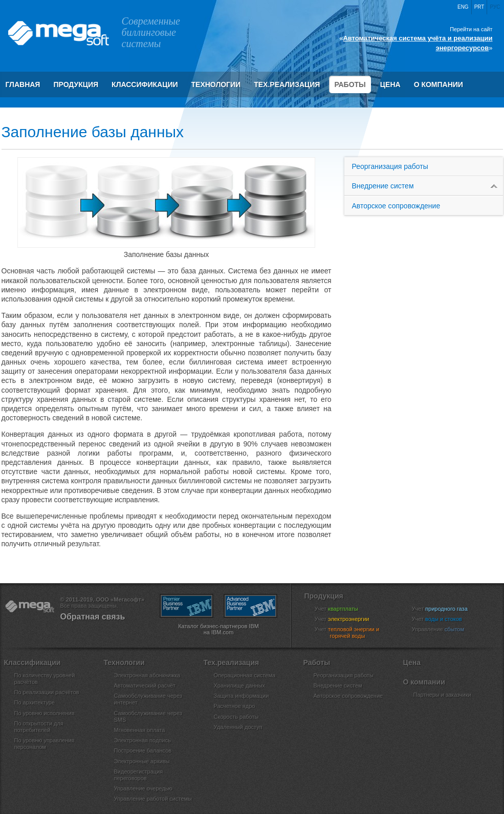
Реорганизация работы (390, 166)
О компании (439, 84)
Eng (463, 7)
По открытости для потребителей (39, 727)
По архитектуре (35, 702)
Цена (390, 84)
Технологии (216, 84)
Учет (343, 609)
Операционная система (245, 675)
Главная (23, 84)
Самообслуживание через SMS (148, 716)
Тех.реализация (287, 84)
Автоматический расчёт (145, 686)
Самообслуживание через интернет (148, 699)
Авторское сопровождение (396, 213)
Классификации (145, 84)
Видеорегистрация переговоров (139, 775)
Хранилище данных (240, 686)
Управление (445, 629)
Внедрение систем (428, 186)
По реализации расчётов (47, 692)
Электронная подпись (143, 740)
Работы (350, 84)
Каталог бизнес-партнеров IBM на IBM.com (218, 629)
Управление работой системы (153, 799)
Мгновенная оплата (140, 730)
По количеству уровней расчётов (45, 679)
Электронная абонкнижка (147, 675)
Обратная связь (93, 617)
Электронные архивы (142, 761)
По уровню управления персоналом (45, 744)
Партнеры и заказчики (442, 695)
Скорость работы (236, 717)
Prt (479, 7)
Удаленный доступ (238, 727)
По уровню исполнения (45, 713)
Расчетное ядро (235, 706)
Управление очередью (143, 788)
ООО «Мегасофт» (58, 33)
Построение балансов (143, 751)
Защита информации (242, 696)
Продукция (76, 84)
